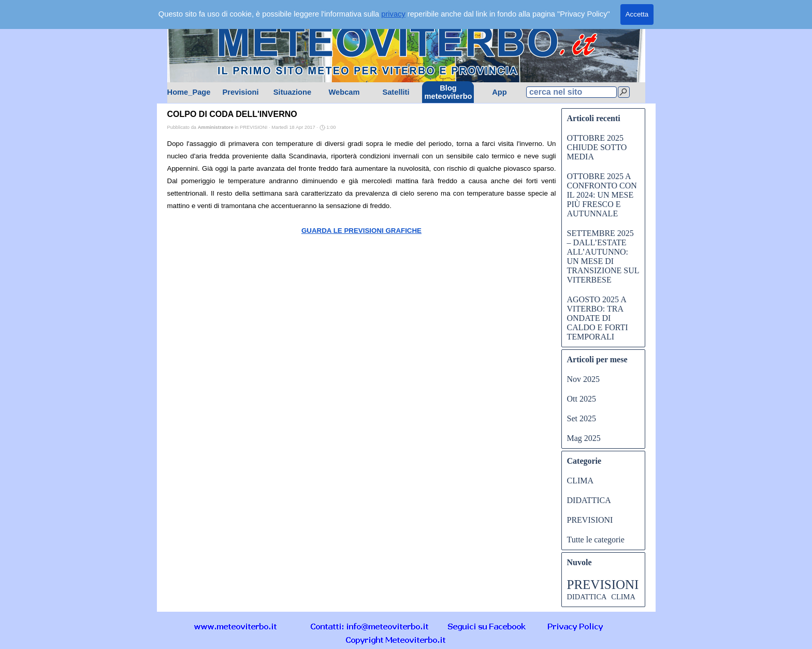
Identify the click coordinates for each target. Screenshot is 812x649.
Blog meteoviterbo (448, 92)
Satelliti (396, 92)
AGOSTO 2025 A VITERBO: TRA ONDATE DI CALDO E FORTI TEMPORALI (598, 318)
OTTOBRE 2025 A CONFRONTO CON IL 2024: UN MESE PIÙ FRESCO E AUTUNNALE (602, 195)
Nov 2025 (584, 379)
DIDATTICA (589, 500)
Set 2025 (582, 418)
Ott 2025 (582, 399)
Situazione (292, 92)
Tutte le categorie (596, 540)
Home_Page (189, 92)
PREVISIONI (590, 520)
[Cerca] (624, 92)
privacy (393, 14)
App (499, 92)
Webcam (344, 92)
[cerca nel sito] (571, 92)
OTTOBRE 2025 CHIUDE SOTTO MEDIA (597, 147)
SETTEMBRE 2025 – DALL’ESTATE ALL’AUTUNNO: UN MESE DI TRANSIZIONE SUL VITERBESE (603, 256)
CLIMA (581, 481)
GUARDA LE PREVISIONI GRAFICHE (361, 231)
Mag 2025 (584, 438)
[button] (370, 626)
